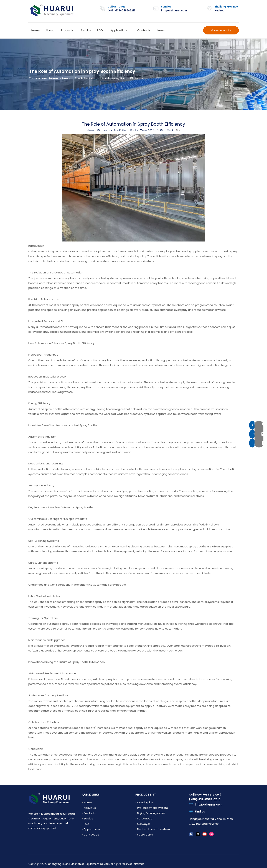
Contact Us (91, 835)
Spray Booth (145, 818)
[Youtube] (205, 834)
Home (88, 802)
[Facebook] (191, 834)
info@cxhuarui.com (174, 11)
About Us (90, 808)
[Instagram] (211, 834)
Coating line (145, 802)
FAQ (86, 824)
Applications (92, 829)
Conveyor (144, 824)
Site (178, 130)
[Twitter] (198, 834)
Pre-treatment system (152, 808)
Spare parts (145, 835)
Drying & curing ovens (151, 813)
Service (88, 818)
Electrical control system (153, 829)
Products (90, 813)
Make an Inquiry (221, 30)
